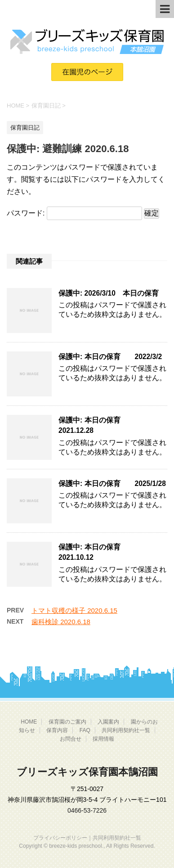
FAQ (85, 730)
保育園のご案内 (67, 722)
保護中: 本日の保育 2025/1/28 (112, 483)
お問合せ (71, 739)
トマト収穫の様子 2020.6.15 (74, 610)
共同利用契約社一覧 (126, 730)
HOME (29, 722)
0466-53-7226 (87, 810)
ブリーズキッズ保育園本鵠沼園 (87, 772)
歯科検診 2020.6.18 (61, 622)
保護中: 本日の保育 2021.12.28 (97, 425)
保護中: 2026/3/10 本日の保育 (109, 293)
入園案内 (108, 722)
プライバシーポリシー (60, 838)
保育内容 (57, 730)
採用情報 (103, 739)
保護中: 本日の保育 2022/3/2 (110, 357)
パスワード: (74, 213)
